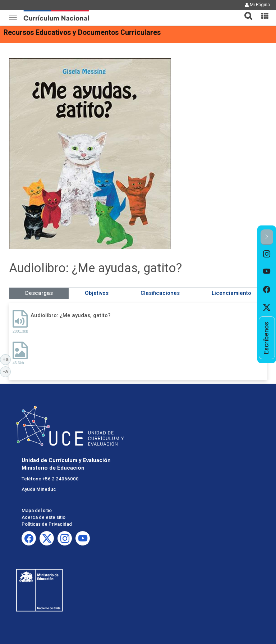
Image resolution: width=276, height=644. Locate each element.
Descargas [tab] (39, 293)
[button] (245, 12)
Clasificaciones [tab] (160, 293)
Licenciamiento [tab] (231, 293)
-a (7, 371)
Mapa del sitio (37, 510)
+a (7, 359)
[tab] (245, 12)
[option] (267, 254)
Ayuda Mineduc (39, 489)
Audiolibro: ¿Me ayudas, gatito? (71, 315)
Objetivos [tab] (97, 293)
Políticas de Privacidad (47, 524)
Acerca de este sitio (43, 517)
